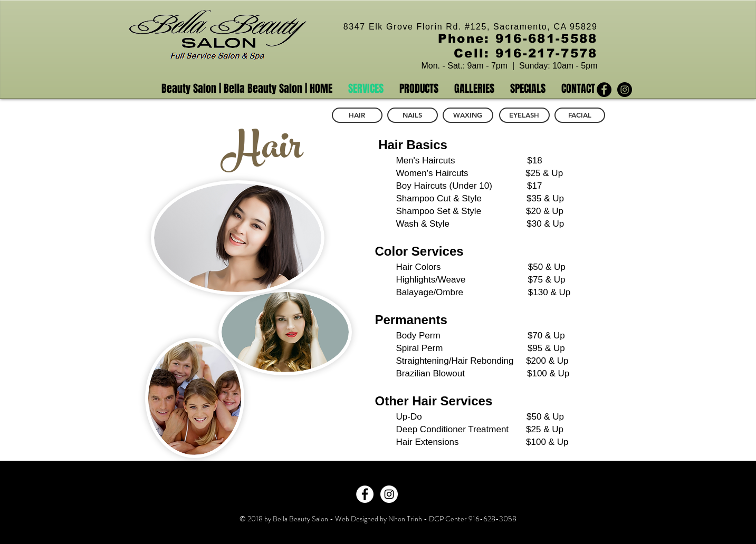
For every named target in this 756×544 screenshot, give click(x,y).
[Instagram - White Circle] (389, 494)
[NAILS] (413, 115)
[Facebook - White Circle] (365, 494)
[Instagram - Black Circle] (625, 90)
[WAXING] (468, 115)
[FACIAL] (580, 115)
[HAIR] (357, 115)
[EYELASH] (524, 115)
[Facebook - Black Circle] (604, 90)
